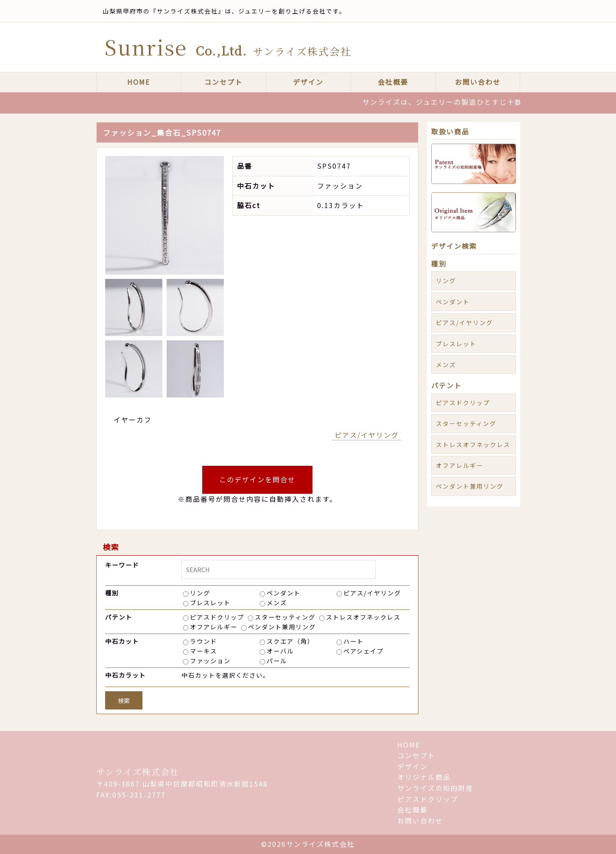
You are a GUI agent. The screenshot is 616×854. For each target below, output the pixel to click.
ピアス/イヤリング (367, 435)
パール (277, 661)
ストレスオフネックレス (363, 617)
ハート (354, 641)
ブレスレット (210, 602)
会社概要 (393, 82)
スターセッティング (285, 617)
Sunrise (228, 47)
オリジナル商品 (424, 777)
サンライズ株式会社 (138, 772)
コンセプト (223, 82)
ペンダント (284, 593)
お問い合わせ (478, 82)
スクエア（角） (290, 641)
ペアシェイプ (364, 651)
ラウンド (203, 641)
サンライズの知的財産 (435, 788)
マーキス (203, 651)
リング (200, 593)
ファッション (210, 661)
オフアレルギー (214, 627)
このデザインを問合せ (257, 479)
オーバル (280, 651)
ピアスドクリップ (217, 617)
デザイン (308, 82)
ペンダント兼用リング (282, 627)
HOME (139, 82)
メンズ (277, 602)
